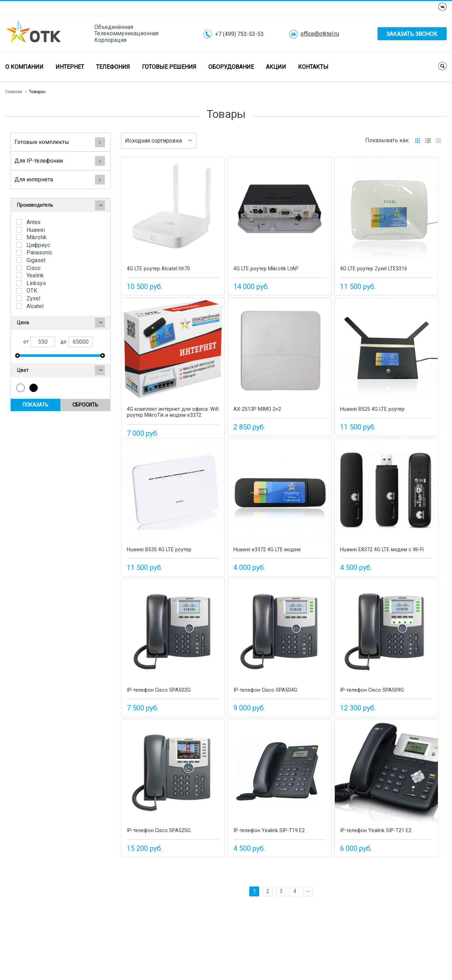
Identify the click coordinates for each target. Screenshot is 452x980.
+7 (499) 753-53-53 (239, 34)
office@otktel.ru (320, 34)
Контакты (313, 67)
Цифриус (38, 245)
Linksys (35, 283)
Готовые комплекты (60, 142)
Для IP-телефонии (60, 161)
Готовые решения (169, 67)
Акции (276, 67)
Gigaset (35, 260)
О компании (24, 67)
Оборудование (231, 67)
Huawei (35, 230)
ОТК (31, 291)
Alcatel (34, 306)
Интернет (70, 67)
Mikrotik (36, 237)
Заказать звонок (412, 34)
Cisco (33, 268)
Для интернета (60, 179)
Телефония (113, 67)
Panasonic (39, 252)
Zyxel (33, 298)
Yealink (34, 275)
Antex (33, 222)
